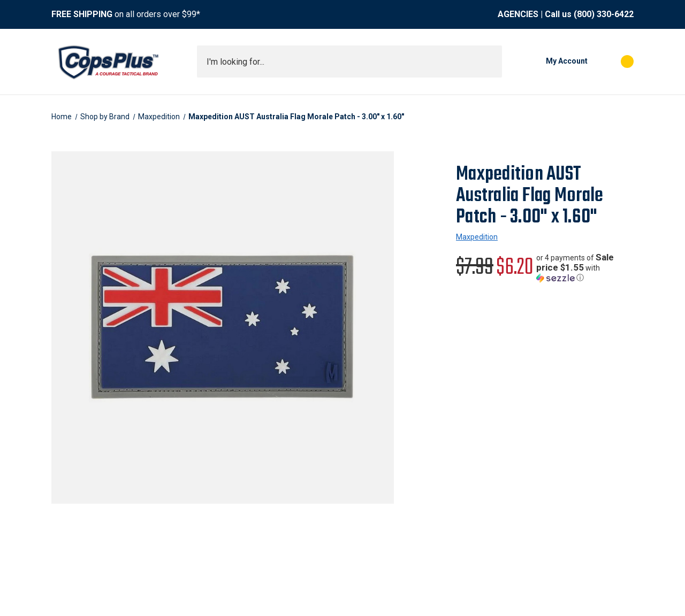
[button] (585, 268)
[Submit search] (490, 61)
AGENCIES (518, 14)
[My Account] (550, 61)
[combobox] (349, 61)
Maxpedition (477, 237)
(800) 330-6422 (604, 14)
